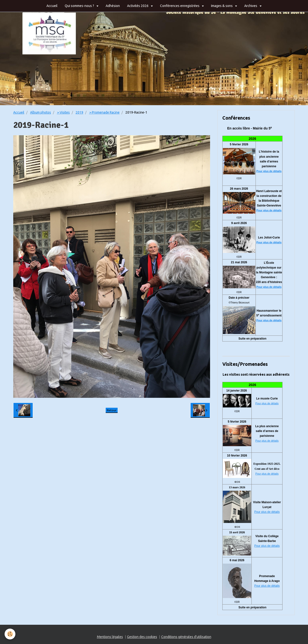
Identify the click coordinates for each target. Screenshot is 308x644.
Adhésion (113, 6)
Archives (251, 6)
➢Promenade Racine (104, 112)
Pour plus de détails (269, 171)
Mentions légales (110, 637)
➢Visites (63, 112)
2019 (79, 112)
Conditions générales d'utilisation (186, 637)
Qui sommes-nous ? (80, 6)
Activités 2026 (138, 6)
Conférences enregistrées (180, 6)
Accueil (52, 6)
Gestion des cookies (142, 637)
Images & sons (222, 6)
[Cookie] (10, 634)
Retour (112, 410)
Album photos (41, 112)
